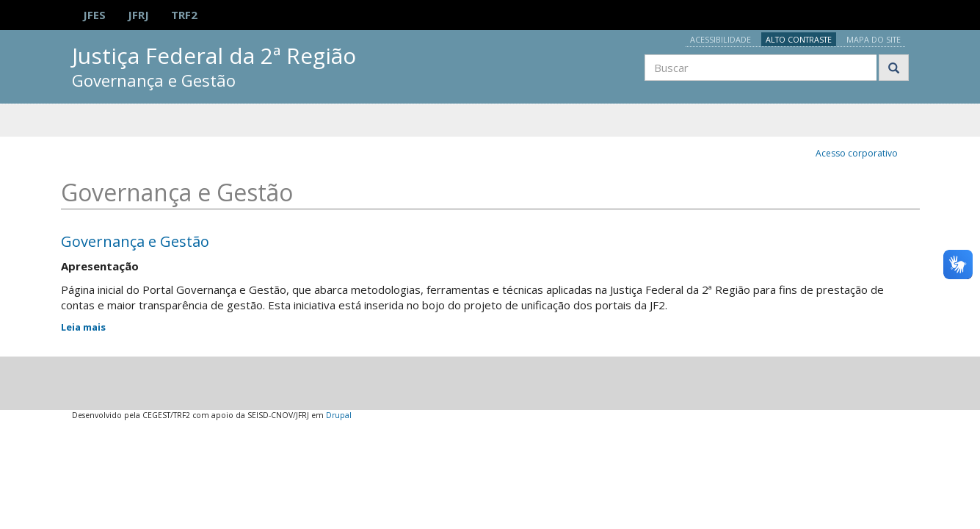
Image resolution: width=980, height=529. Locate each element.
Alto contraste (799, 39)
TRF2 (184, 15)
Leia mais (83, 327)
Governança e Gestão (135, 241)
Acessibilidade (721, 39)
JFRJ (138, 15)
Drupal (339, 415)
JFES (94, 15)
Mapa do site (874, 39)
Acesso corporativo (857, 153)
